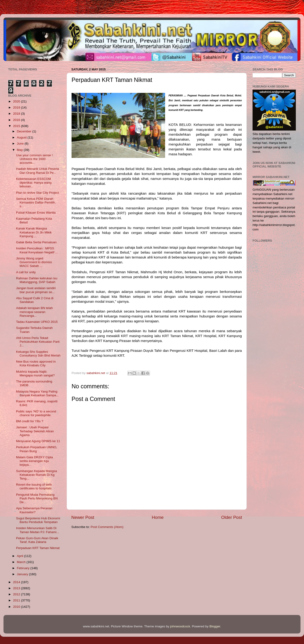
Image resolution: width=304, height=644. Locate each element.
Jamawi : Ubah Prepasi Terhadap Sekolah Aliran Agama (35, 431)
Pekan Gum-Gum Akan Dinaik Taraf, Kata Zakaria (37, 540)
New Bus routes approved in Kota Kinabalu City (36, 363)
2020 (17, 101)
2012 (17, 594)
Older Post (232, 517)
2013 (17, 588)
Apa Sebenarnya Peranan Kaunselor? (34, 510)
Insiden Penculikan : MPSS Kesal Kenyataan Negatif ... (37, 250)
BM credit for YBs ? (30, 421)
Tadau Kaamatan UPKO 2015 (37, 322)
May (20, 150)
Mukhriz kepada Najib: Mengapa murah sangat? (35, 373)
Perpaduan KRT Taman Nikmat (38, 548)
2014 (17, 582)
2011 (17, 600)
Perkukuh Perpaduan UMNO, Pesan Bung (37, 449)
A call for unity (26, 272)
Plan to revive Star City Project (38, 193)
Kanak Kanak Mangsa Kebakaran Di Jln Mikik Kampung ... (34, 232)
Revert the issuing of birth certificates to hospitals (34, 486)
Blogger (215, 626)
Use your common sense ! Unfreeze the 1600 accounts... (34, 159)
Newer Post (83, 517)
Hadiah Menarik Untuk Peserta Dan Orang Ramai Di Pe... (38, 171)
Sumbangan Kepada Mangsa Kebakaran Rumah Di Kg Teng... (37, 475)
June (21, 144)
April (20, 556)
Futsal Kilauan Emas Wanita (36, 213)
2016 (17, 120)
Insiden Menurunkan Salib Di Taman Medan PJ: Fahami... (38, 530)
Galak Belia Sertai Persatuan (36, 242)
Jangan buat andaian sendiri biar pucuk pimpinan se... (36, 290)
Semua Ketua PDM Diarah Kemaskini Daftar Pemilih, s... (36, 202)
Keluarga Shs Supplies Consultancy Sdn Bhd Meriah (38, 354)
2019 (17, 107)
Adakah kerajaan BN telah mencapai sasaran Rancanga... (34, 312)
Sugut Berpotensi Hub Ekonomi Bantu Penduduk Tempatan (38, 520)
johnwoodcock (180, 626)
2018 (17, 114)
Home (158, 517)
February (24, 568)
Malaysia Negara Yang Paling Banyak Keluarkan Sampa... (37, 393)
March (22, 562)
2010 (17, 607)
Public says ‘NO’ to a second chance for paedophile (36, 413)
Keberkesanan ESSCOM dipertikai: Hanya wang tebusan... (34, 183)
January (23, 574)
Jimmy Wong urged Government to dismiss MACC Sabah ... (34, 262)
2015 (17, 126)
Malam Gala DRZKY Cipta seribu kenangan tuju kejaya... (34, 461)
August (22, 137)
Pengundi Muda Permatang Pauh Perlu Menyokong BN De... (37, 498)
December (25, 131)
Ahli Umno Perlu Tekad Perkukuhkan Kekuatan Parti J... (38, 342)
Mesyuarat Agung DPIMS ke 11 (38, 441)
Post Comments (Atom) (107, 527)
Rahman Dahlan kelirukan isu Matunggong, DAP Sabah (37, 280)
